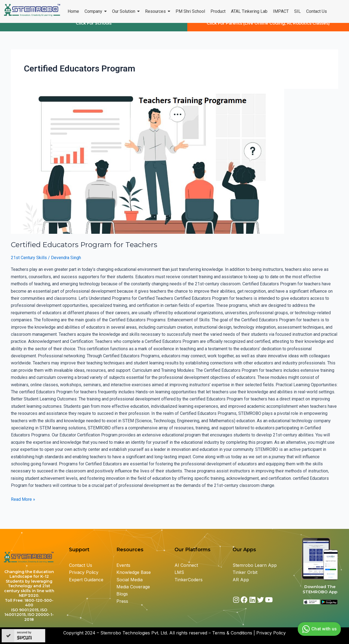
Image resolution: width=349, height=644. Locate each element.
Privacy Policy (84, 572)
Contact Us (81, 565)
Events (123, 565)
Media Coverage (133, 587)
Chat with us (319, 629)
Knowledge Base (134, 572)
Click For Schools (94, 28)
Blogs (123, 594)
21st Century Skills (29, 263)
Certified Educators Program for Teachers (84, 250)
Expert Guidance (86, 580)
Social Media (130, 580)
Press (122, 601)
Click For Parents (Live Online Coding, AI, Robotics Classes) (268, 28)
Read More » (23, 504)
